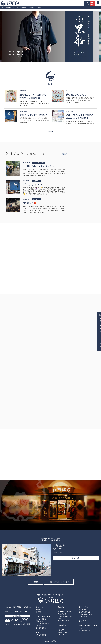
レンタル (61, 630)
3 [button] (51, 65)
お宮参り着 (62, 625)
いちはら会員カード (42, 624)
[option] (51, 37)
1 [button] (44, 65)
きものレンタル (62, 633)
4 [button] (54, 65)
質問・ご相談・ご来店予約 (59, 582)
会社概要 (35, 582)
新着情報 (39, 610)
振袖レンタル (62, 635)
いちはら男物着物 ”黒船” (65, 616)
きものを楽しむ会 (85, 612)
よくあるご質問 (41, 628)
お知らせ (39, 607)
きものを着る (83, 610)
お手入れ (83, 621)
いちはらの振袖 (41, 635)
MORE (50, 131)
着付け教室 (84, 607)
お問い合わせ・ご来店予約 (98, 332)
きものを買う (62, 614)
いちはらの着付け (85, 617)
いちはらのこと (41, 619)
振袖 (38, 633)
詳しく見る (76, 558)
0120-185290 (20, 620)
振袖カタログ (62, 607)
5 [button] (57, 65)
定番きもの (61, 619)
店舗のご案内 (40, 621)
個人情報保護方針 (85, 631)
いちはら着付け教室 (85, 614)
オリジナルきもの (63, 621)
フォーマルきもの (65, 612)
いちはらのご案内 (43, 617)
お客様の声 (39, 626)
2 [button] (47, 65)
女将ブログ (39, 612)
